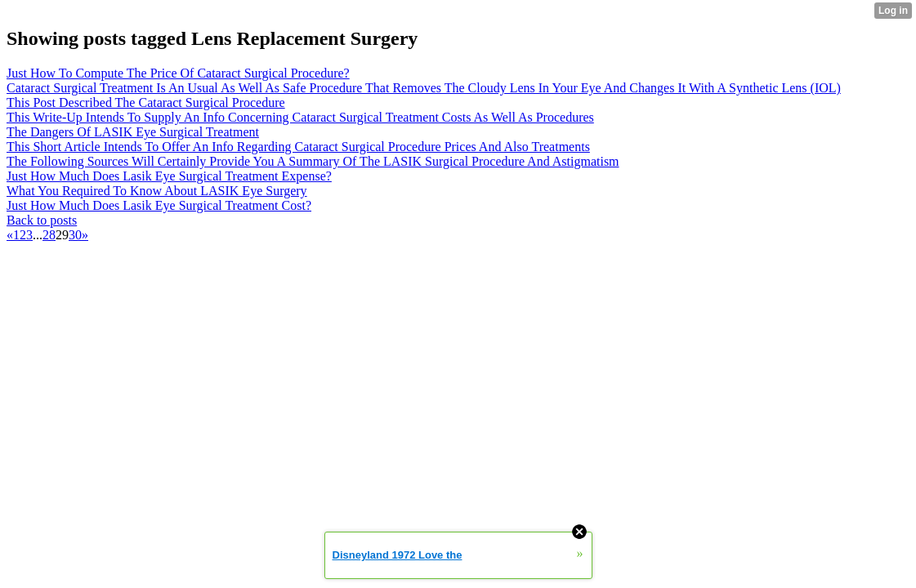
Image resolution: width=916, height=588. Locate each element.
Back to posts (42, 220)
